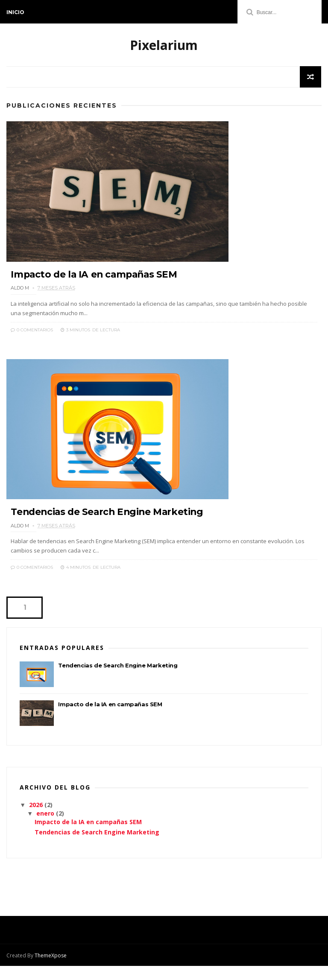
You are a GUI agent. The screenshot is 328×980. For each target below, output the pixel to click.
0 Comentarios (32, 337)
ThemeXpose (51, 970)
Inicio (15, 12)
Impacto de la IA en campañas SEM (96, 282)
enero (46, 828)
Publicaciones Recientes (62, 106)
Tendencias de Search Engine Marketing (109, 526)
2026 (37, 819)
